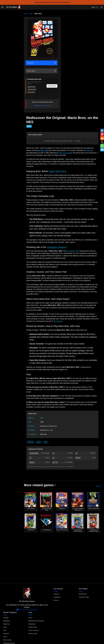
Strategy (6, 618)
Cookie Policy (33, 627)
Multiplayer (7, 621)
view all (98, 486)
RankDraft (57, 597)
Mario (39, 442)
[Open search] (102, 7)
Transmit (56, 594)
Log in (95, 7)
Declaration (32, 624)
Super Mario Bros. (58, 171)
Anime (5, 637)
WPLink (56, 600)
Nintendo (89, 150)
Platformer (6, 624)
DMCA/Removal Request (36, 621)
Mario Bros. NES (42, 150)
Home (26, 14)
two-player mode (73, 251)
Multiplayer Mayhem (57, 247)
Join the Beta (52, 86)
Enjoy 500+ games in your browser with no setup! (53, 2)
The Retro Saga (84, 597)
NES (31, 14)
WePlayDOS (83, 594)
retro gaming (58, 321)
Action (5, 627)
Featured (30, 442)
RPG (5, 630)
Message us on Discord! (43, 106)
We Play (13, 7)
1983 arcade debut (65, 153)
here (74, 141)
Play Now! (41, 63)
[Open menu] (2, 7)
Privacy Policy (33, 634)
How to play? (41, 71)
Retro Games (7, 640)
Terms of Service (34, 630)
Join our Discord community (27, 610)
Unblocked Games (9, 643)
